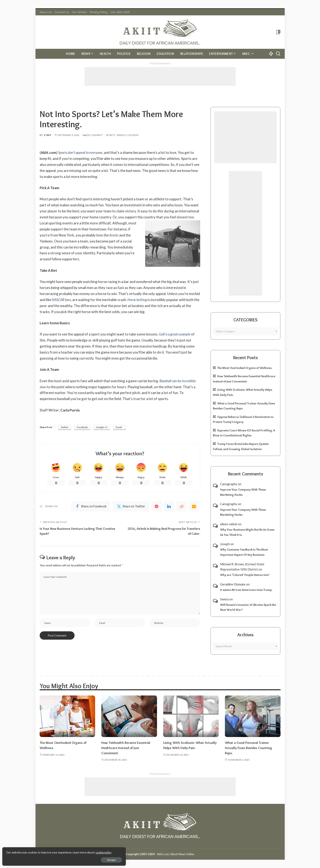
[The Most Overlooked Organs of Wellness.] (67, 716)
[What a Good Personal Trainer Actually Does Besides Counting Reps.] (253, 716)
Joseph (225, 544)
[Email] (194, 507)
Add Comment (93, 135)
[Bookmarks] (278, 32)
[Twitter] (131, 507)
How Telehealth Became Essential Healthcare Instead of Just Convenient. (127, 748)
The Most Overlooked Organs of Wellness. (245, 368)
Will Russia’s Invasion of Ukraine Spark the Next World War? (248, 607)
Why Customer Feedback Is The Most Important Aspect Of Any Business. (244, 552)
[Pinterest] (157, 507)
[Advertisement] (160, 76)
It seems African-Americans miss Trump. (246, 590)
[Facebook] (91, 507)
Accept (51, 859)
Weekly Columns (128, 135)
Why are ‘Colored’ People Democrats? (245, 575)
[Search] (278, 54)
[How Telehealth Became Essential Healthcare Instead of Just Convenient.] (129, 716)
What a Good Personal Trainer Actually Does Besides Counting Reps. (249, 748)
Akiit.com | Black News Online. (176, 854)
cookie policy (53, 851)
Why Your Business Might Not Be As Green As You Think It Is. (247, 532)
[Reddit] (181, 507)
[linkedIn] (169, 507)
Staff (48, 135)
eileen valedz (229, 524)
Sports (110, 135)
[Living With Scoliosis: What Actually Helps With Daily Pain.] (191, 716)
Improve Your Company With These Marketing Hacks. (243, 492)
